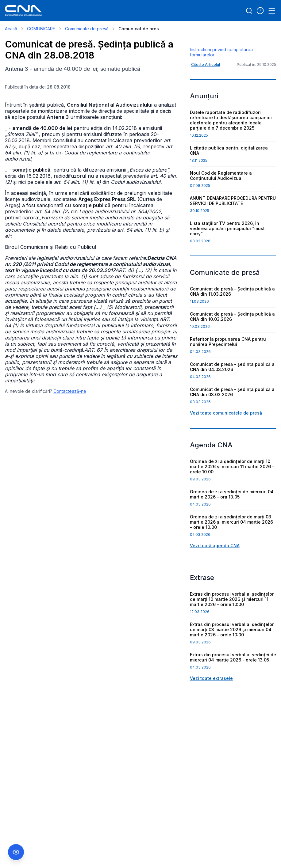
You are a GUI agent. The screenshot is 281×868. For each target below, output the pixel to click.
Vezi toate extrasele (211, 711)
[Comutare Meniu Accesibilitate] (16, 852)
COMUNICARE (41, 29)
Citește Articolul (206, 97)
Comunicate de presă (87, 29)
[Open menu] (272, 11)
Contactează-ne (70, 391)
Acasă (11, 29)
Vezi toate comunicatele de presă (226, 446)
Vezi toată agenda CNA (215, 578)
